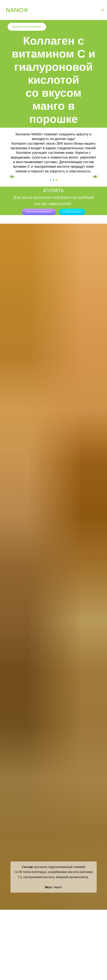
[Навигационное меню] (103, 10)
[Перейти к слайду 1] (51, 180)
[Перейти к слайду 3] (56, 180)
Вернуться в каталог (27, 27)
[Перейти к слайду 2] (54, 180)
